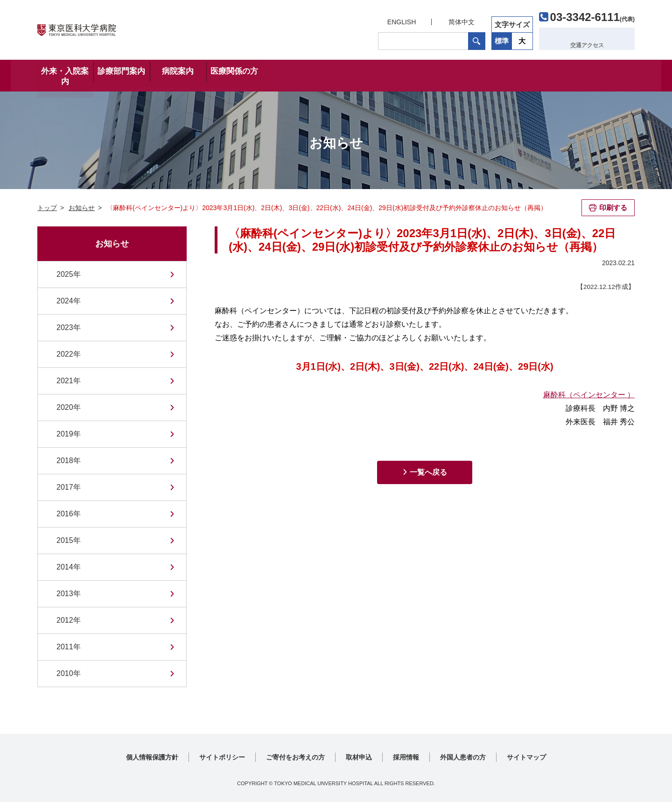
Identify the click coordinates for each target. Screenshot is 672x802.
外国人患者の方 (463, 757)
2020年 (69, 407)
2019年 (69, 434)
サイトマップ (526, 757)
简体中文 (460, 20)
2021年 (69, 381)
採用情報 (406, 757)
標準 (501, 39)
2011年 (69, 647)
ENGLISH (400, 20)
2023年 (69, 327)
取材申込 (359, 757)
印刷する (613, 208)
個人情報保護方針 (152, 757)
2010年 (69, 673)
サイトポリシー (222, 757)
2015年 (69, 540)
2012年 (69, 620)
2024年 (69, 301)
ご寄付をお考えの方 (295, 757)
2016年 (69, 514)
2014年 (69, 567)
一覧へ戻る (428, 472)
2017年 (69, 487)
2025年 (69, 274)
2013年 (69, 594)
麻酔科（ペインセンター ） (589, 395)
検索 (475, 39)
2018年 (69, 461)
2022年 (69, 354)
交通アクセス (591, 39)
